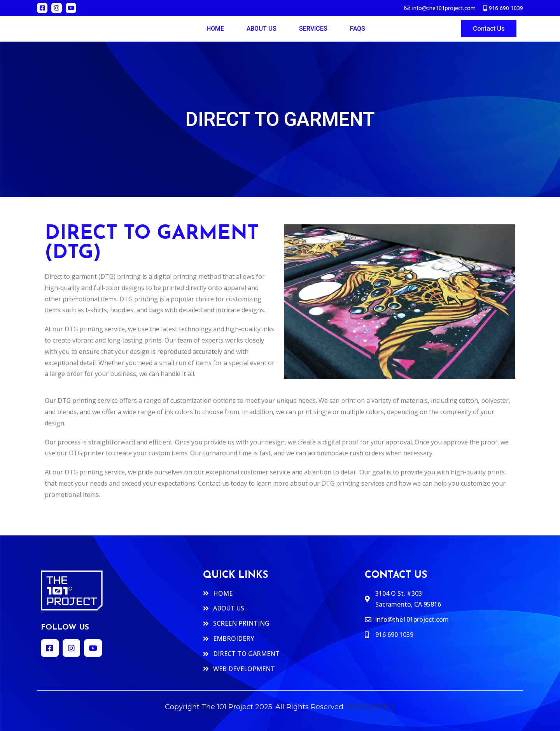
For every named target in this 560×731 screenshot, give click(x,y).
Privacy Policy (371, 707)
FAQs (358, 29)
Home (215, 29)
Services (313, 29)
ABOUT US (262, 29)
